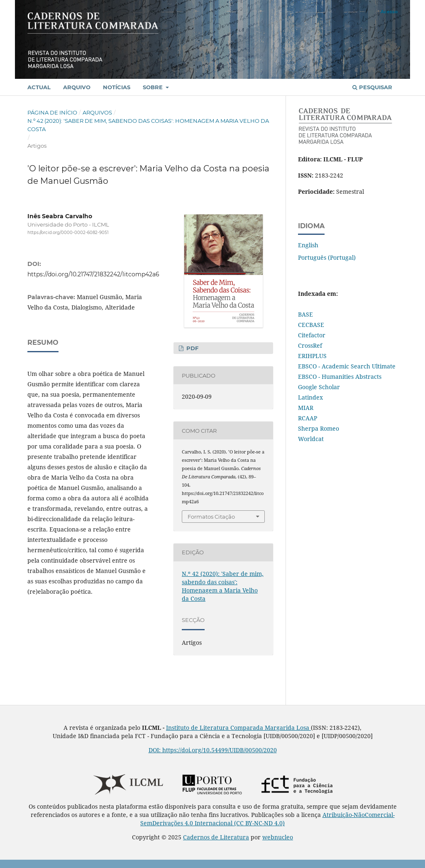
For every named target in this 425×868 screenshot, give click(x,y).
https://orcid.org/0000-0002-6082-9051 (68, 233)
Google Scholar (319, 387)
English (308, 245)
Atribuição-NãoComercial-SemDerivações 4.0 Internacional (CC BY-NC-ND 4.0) (267, 819)
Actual (39, 87)
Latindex (310, 397)
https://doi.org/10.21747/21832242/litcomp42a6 (93, 274)
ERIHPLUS (312, 356)
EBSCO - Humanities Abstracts (340, 377)
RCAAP (308, 418)
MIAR (306, 408)
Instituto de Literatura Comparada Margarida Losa (238, 728)
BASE (305, 314)
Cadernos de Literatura (216, 837)
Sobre (154, 87)
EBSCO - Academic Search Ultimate (347, 366)
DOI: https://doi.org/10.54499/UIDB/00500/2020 (213, 750)
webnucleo (278, 837)
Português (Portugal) (327, 257)
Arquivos (97, 112)
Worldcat (311, 439)
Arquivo (77, 87)
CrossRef (310, 345)
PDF (192, 348)
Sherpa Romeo (319, 428)
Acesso (389, 12)
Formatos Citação (211, 517)
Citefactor (312, 335)
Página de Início (52, 112)
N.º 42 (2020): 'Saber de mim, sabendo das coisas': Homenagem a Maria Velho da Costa (148, 125)
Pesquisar (372, 87)
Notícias (117, 87)
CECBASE (311, 325)
